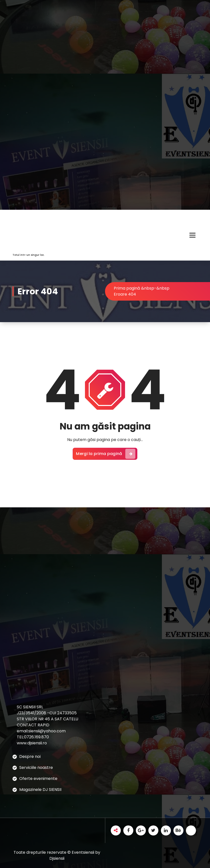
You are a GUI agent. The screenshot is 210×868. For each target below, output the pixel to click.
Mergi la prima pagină (106, 454)
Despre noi (30, 756)
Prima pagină (127, 288)
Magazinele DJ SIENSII (40, 790)
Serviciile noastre (36, 768)
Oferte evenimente (38, 779)
